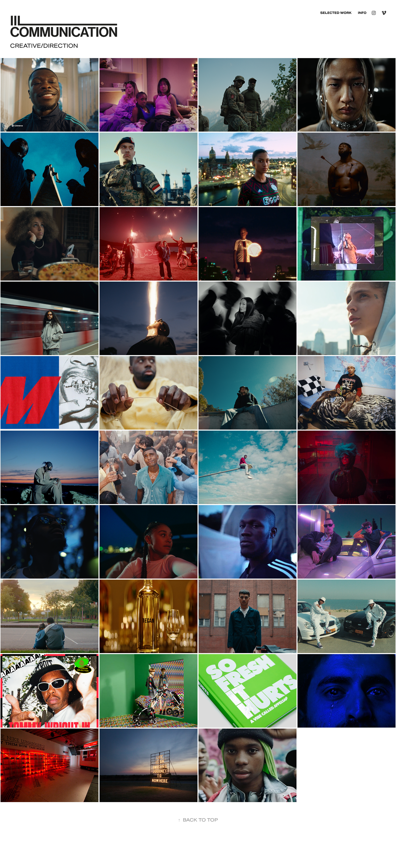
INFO (362, 13)
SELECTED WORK (336, 13)
